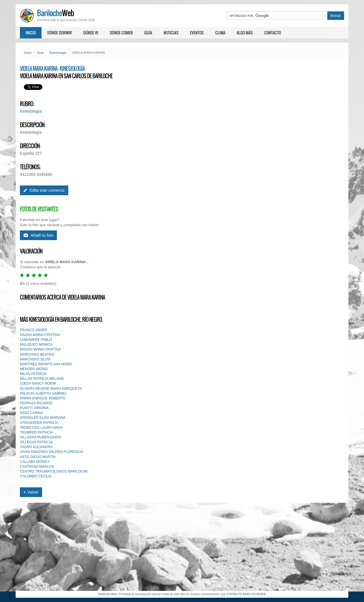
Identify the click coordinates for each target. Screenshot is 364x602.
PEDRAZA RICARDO (36, 403)
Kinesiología (58, 53)
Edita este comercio (44, 190)
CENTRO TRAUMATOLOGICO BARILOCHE (54, 471)
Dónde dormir (60, 33)
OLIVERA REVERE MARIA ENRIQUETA (51, 389)
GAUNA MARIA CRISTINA (40, 335)
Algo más (245, 33)
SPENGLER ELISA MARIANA (43, 418)
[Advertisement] (182, 547)
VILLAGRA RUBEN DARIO (41, 437)
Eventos (197, 33)
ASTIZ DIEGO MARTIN (38, 457)
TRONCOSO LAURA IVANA (41, 428)
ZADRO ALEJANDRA (36, 447)
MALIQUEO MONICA (36, 345)
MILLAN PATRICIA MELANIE (42, 379)
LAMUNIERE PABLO (36, 340)
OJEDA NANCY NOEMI (38, 384)
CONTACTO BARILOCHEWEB (244, 594)
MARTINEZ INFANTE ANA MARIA (46, 364)
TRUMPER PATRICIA (36, 432)
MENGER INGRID (34, 369)
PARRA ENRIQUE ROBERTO (43, 398)
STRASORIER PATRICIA (39, 423)
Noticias (171, 33)
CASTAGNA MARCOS (37, 467)
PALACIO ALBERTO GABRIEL (43, 393)
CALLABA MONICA (35, 462)
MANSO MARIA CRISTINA (40, 349)
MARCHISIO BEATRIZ (37, 354)
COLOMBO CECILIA (36, 476)
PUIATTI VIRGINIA (34, 408)
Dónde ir (91, 33)
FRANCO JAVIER (33, 330)
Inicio (31, 33)
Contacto (273, 33)
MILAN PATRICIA (33, 374)
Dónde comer (121, 33)
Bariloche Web (108, 594)
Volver (31, 492)
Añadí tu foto (38, 235)
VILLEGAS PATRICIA (36, 442)
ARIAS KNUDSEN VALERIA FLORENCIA (52, 452)
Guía (148, 33)
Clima (220, 33)
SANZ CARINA (31, 413)
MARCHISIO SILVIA (35, 359)
